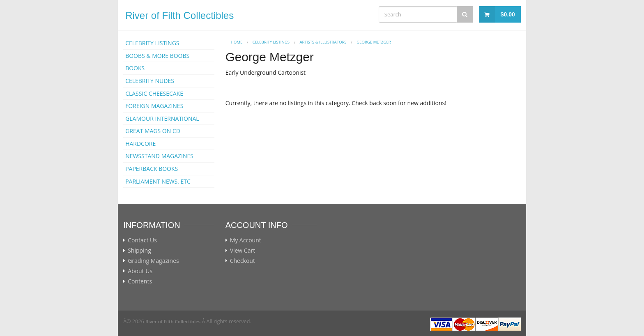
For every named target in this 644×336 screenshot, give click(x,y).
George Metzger (374, 42)
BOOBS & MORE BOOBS (157, 56)
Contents (140, 281)
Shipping (139, 251)
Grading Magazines (153, 261)
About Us (140, 271)
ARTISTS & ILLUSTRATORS (323, 42)
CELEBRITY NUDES (150, 81)
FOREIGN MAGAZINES (154, 106)
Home (237, 42)
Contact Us (142, 240)
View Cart (243, 251)
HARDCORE (140, 144)
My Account (246, 240)
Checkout (243, 261)
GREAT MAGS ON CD (153, 131)
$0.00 (508, 14)
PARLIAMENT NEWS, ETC (158, 181)
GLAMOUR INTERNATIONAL (162, 119)
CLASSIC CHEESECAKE (154, 93)
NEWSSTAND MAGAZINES (159, 156)
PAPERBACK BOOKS (152, 169)
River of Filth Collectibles (179, 15)
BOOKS (135, 68)
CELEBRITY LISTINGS (152, 43)
